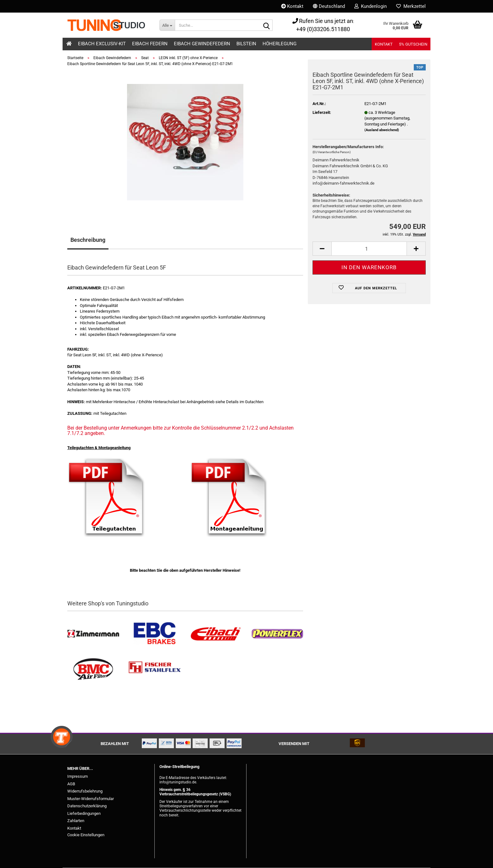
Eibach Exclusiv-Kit (102, 44)
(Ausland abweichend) (382, 130)
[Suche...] (167, 25)
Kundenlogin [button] (371, 6)
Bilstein (246, 44)
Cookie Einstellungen (86, 835)
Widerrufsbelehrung (85, 791)
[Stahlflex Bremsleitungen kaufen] (155, 669)
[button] (329, 6)
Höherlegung (280, 44)
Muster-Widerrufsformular (91, 799)
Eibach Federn (150, 44)
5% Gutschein (413, 44)
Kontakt (292, 6)
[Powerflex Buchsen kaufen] (277, 634)
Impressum (78, 776)
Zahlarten (76, 821)
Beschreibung (88, 240)
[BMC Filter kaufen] (93, 669)
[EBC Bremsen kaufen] (155, 634)
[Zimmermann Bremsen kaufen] (93, 634)
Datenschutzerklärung (87, 806)
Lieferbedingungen (84, 813)
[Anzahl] (369, 249)
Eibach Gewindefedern (202, 44)
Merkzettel (411, 6)
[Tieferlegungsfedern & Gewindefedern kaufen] (216, 634)
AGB (71, 784)
